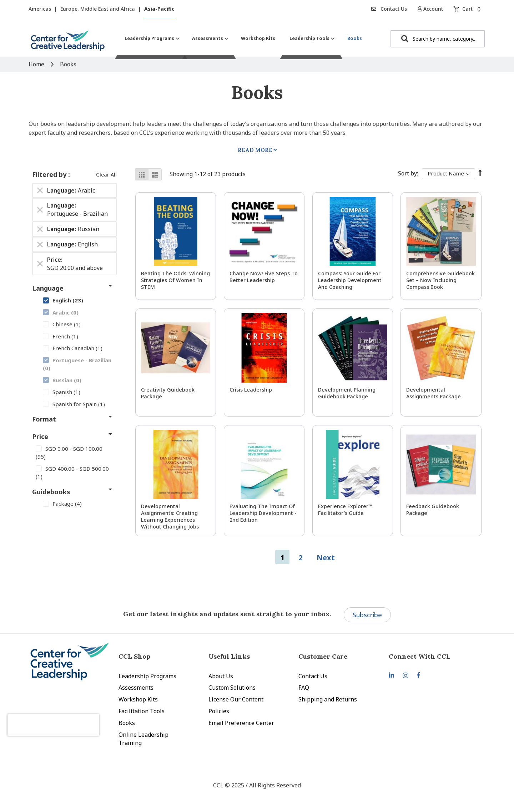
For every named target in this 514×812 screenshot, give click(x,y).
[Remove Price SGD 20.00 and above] (40, 264)
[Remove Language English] (40, 244)
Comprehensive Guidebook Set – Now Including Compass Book (440, 280)
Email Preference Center (241, 723)
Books (127, 723)
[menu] (243, 38)
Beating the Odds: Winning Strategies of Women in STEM (175, 280)
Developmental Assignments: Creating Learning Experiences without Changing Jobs (170, 516)
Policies (219, 711)
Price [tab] (40, 436)
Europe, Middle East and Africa (98, 9)
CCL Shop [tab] (134, 656)
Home (37, 64)
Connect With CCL (420, 656)
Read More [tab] (255, 150)
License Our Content (236, 699)
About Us (221, 676)
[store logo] (68, 43)
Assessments (136, 688)
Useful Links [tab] (229, 656)
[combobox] (438, 39)
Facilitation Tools (142, 711)
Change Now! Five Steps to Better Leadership (264, 277)
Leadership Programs (147, 676)
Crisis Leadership (251, 390)
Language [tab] (48, 288)
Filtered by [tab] (50, 174)
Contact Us (389, 9)
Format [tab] (44, 419)
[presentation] (67, 718)
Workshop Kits (138, 699)
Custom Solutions (232, 688)
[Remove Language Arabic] (40, 190)
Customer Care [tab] (323, 656)
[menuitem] (151, 38)
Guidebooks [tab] (51, 492)
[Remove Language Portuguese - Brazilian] (40, 210)
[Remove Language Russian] (40, 229)
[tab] (434, 656)
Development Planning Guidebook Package (347, 393)
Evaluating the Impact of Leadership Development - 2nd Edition (263, 513)
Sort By (407, 173)
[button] (433, 9)
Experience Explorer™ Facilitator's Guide (345, 510)
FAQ (304, 688)
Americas (41, 9)
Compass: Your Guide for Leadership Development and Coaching (350, 280)
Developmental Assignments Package (434, 393)
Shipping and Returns (328, 699)
